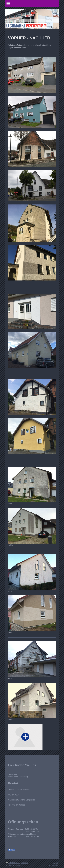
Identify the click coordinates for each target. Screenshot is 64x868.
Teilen (12, 850)
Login (56, 863)
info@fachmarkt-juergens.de (24, 800)
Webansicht (53, 865)
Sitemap (24, 863)
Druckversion (13, 863)
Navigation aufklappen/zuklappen (32, 3)
